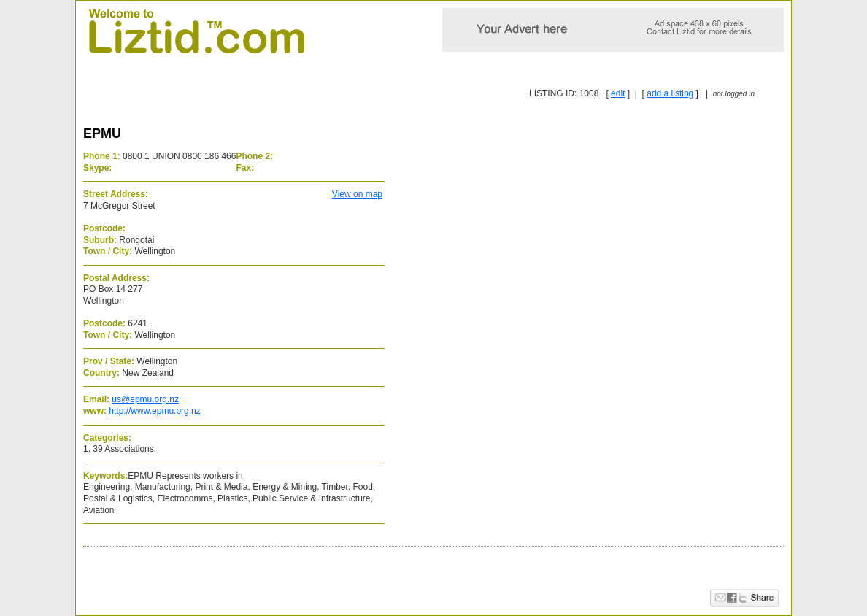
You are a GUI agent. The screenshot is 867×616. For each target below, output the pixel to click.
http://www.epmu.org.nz (154, 411)
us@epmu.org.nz (145, 399)
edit (618, 93)
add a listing (670, 93)
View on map (357, 194)
